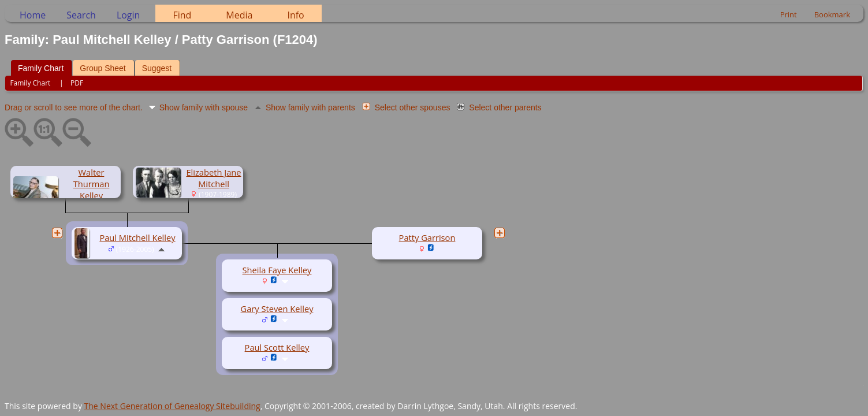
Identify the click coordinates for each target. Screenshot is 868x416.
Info (295, 15)
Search (81, 15)
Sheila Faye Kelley (277, 270)
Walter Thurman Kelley (92, 184)
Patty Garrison (427, 237)
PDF (77, 83)
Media (239, 15)
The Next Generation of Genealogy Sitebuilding (172, 406)
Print (789, 14)
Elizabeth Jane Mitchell (213, 178)
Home (33, 15)
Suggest (157, 68)
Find (182, 15)
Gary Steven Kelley (277, 309)
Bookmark (832, 14)
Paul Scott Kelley (277, 347)
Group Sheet (103, 68)
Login (128, 15)
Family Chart (41, 68)
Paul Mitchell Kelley (137, 237)
